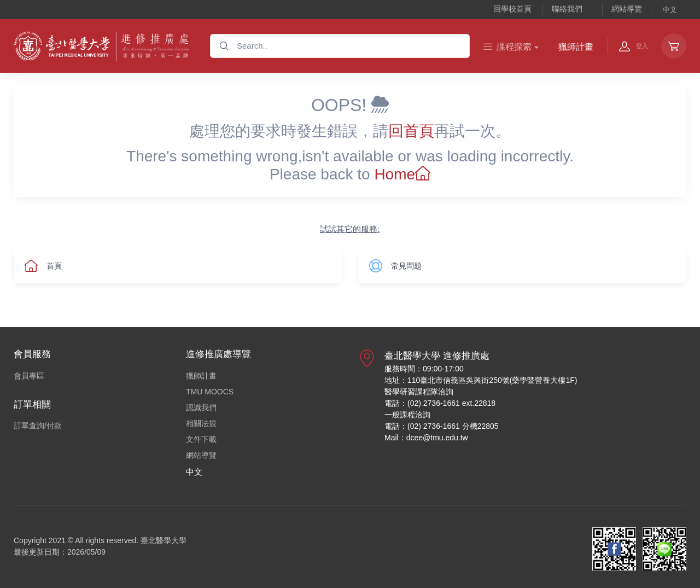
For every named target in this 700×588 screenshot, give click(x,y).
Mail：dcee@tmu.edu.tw (426, 438)
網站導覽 (627, 9)
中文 (670, 10)
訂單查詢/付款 (38, 426)
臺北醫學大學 (164, 540)
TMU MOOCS (210, 392)
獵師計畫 (576, 47)
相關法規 (201, 423)
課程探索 (507, 47)
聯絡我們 (567, 9)
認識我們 (201, 407)
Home (402, 174)
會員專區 (29, 376)
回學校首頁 (512, 9)
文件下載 (201, 439)
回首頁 (411, 131)
